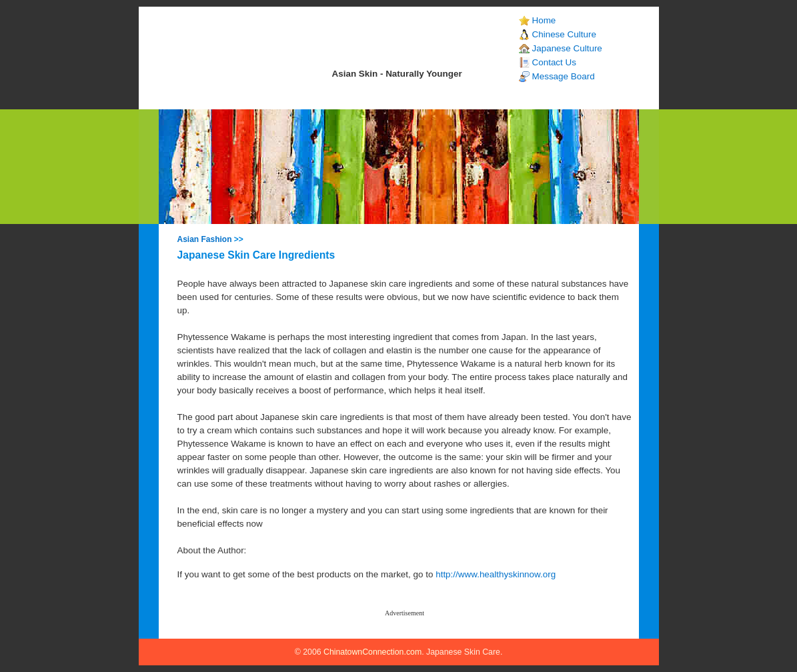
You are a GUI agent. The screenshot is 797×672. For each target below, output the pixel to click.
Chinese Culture (564, 34)
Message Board (564, 76)
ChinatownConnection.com (372, 652)
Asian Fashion (205, 239)
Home (544, 20)
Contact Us (554, 62)
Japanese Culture (567, 48)
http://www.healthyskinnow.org (496, 574)
